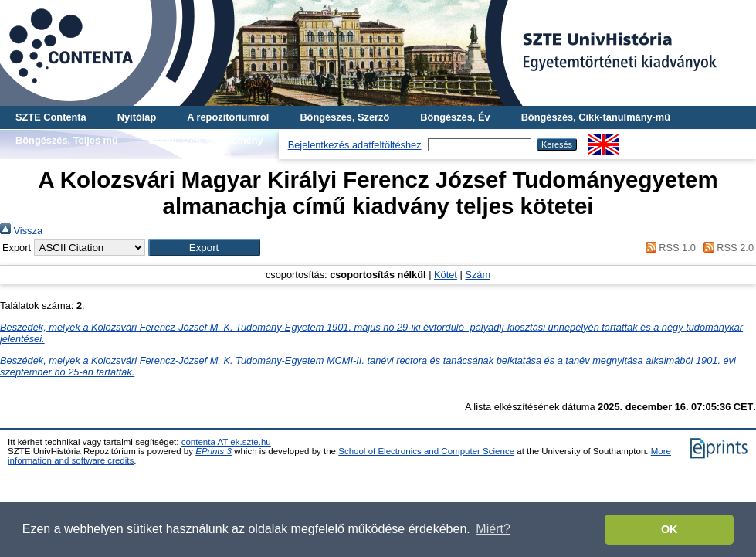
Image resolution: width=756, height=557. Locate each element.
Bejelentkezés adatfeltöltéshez (355, 145)
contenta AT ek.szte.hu (226, 442)
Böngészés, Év (455, 117)
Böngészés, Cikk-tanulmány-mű (596, 117)
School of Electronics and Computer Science (426, 451)
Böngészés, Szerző (344, 117)
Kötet (446, 275)
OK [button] (670, 529)
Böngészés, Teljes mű (67, 140)
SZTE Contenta (51, 117)
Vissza (21, 231)
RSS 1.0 (668, 248)
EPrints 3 (214, 451)
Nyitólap (137, 117)
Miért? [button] (493, 529)
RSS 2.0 (726, 248)
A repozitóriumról (228, 117)
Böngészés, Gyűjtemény (206, 140)
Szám (478, 275)
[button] (204, 248)
